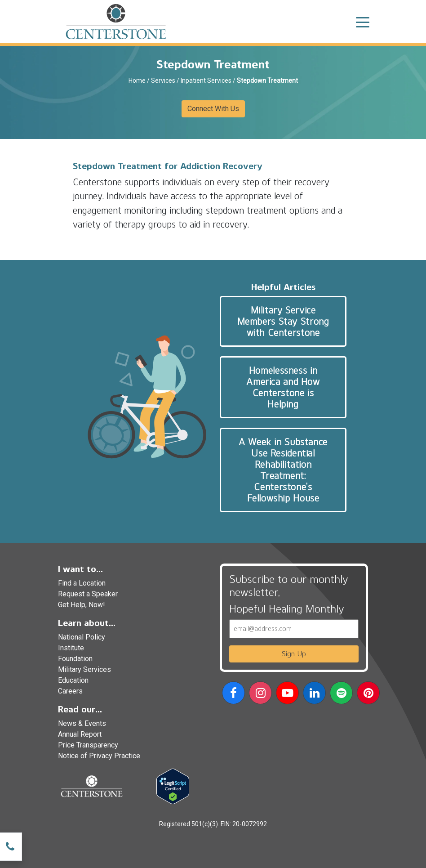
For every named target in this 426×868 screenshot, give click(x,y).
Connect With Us (213, 109)
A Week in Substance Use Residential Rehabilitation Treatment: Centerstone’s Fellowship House (283, 470)
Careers (70, 691)
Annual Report (80, 734)
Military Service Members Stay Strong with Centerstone (283, 321)
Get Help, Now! (82, 605)
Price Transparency (88, 745)
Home (137, 81)
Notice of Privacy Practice (99, 756)
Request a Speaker (88, 594)
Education (73, 680)
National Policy (82, 637)
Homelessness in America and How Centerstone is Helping (283, 387)
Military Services (84, 669)
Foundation (75, 659)
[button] (233, 695)
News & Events (82, 723)
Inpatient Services (206, 81)
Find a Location (82, 583)
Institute (71, 648)
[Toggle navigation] (363, 22)
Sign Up (294, 654)
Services (163, 81)
